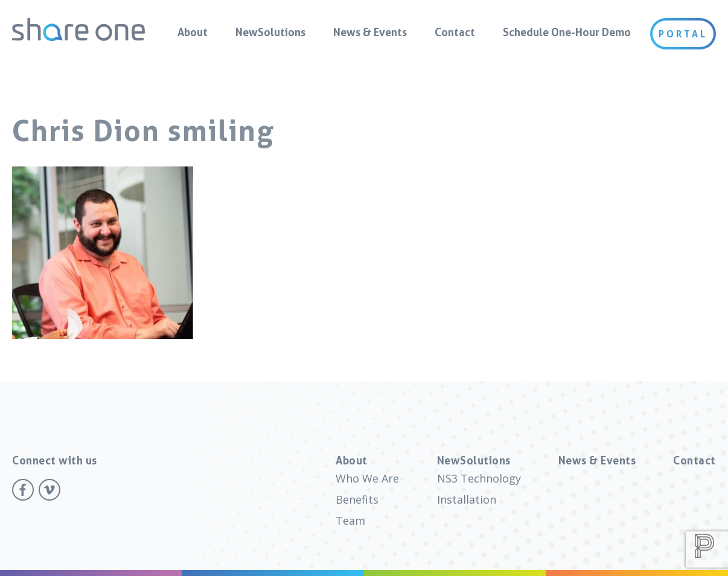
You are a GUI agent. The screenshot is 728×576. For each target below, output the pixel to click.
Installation (467, 499)
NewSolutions (270, 32)
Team (350, 521)
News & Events (370, 32)
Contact (455, 32)
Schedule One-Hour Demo (567, 32)
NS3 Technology (479, 478)
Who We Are (367, 478)
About (193, 32)
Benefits (357, 499)
